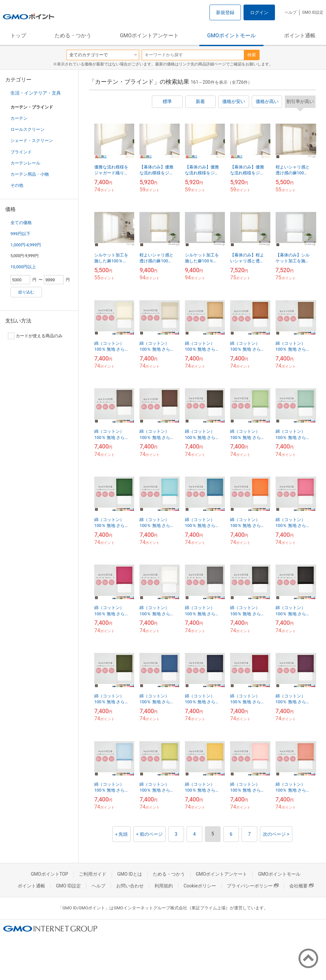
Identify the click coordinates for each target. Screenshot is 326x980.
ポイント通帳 (300, 35)
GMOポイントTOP (49, 874)
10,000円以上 (23, 267)
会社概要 (301, 886)
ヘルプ (291, 12)
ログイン (259, 12)
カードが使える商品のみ (35, 336)
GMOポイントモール (231, 35)
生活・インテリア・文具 (36, 93)
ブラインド (21, 152)
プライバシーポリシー (253, 886)
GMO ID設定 (313, 12)
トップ (18, 35)
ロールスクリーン (27, 129)
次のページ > (276, 834)
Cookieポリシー (200, 886)
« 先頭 (121, 834)
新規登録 (225, 12)
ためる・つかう (73, 35)
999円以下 (20, 234)
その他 (17, 185)
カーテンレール (25, 163)
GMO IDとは (130, 874)
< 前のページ (149, 834)
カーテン (19, 118)
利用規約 (164, 886)
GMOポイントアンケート (149, 35)
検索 (252, 55)
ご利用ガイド (93, 874)
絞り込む (26, 292)
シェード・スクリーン (32, 140)
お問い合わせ (130, 886)
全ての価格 (21, 223)
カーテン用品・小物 (30, 174)
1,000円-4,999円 (26, 245)
